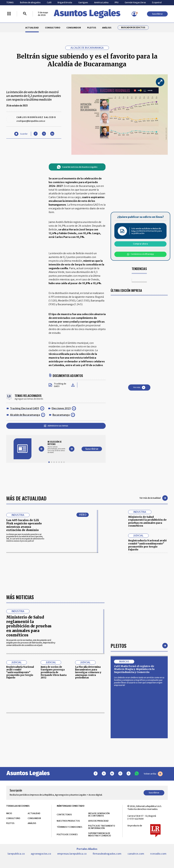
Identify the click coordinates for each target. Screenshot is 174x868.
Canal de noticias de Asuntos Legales (77, 167)
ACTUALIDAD (32, 28)
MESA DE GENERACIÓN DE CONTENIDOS (99, 815)
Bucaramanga (61, 415)
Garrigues (83, 2)
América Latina (101, 2)
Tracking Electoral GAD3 (25, 408)
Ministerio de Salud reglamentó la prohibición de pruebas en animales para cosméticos (147, 521)
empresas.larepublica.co (72, 854)
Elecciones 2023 (61, 408)
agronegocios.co (41, 854)
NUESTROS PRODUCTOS (68, 821)
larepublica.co (16, 854)
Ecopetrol (157, 2)
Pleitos (119, 646)
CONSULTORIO (53, 28)
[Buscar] (25, 14)
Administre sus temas (56, 426)
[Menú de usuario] (134, 14)
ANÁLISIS (107, 28)
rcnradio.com (158, 854)
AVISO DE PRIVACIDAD (98, 821)
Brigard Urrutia (65, 2)
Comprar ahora (140, 244)
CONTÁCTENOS (64, 815)
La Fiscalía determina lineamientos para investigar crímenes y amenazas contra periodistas (88, 672)
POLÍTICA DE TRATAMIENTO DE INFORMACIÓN (102, 827)
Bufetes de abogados (30, 2)
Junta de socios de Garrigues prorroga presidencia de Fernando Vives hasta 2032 (54, 672)
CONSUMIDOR (74, 28)
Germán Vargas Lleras (135, 2)
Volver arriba (153, 774)
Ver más (139, 387)
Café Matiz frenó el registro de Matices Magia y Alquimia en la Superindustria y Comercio (134, 669)
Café (49, 2)
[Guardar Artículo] (21, 134)
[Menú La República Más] (9, 14)
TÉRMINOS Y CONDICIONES (69, 827)
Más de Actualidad (26, 498)
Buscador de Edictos (133, 28)
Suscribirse (157, 14)
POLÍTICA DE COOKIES (67, 834)
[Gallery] (56, 447)
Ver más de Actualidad (154, 498)
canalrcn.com (136, 854)
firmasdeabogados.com (107, 854)
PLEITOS (92, 28)
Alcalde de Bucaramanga (25, 415)
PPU (117, 2)
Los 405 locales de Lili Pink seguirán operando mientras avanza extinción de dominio (24, 525)
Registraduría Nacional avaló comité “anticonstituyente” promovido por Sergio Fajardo (147, 545)
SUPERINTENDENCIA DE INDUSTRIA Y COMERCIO (100, 835)
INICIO (9, 813)
